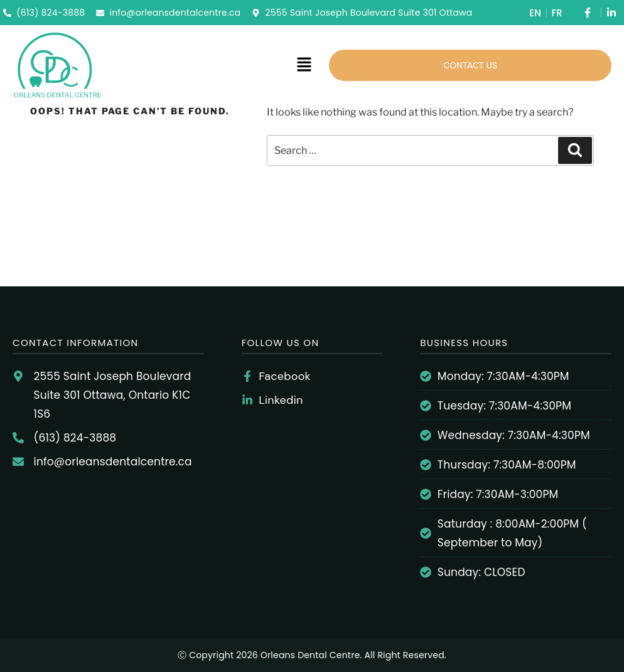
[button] (304, 65)
